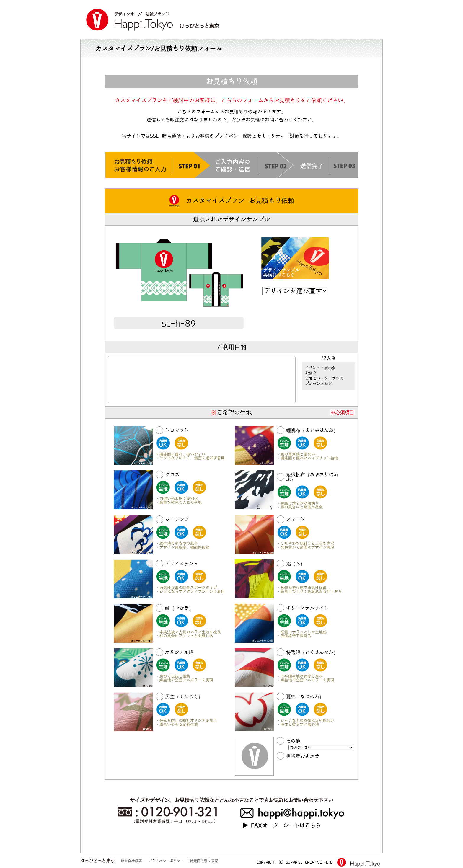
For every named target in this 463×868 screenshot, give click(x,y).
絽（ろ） (296, 564)
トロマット (177, 430)
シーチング (177, 519)
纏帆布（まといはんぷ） (312, 430)
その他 (293, 741)
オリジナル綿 (179, 652)
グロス (172, 475)
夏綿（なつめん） (305, 697)
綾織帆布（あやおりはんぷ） (312, 477)
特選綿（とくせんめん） (312, 652)
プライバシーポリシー (166, 861)
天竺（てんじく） (184, 697)
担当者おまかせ (303, 756)
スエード (296, 519)
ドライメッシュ (182, 564)
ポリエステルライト (307, 608)
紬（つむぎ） (179, 608)
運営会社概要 (131, 861)
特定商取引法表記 (204, 861)
